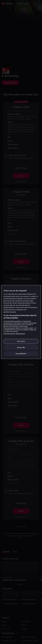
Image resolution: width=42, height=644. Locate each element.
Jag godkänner (21, 354)
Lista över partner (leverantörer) (14, 334)
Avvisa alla (21, 347)
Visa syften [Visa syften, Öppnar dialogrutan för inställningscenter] (21, 341)
